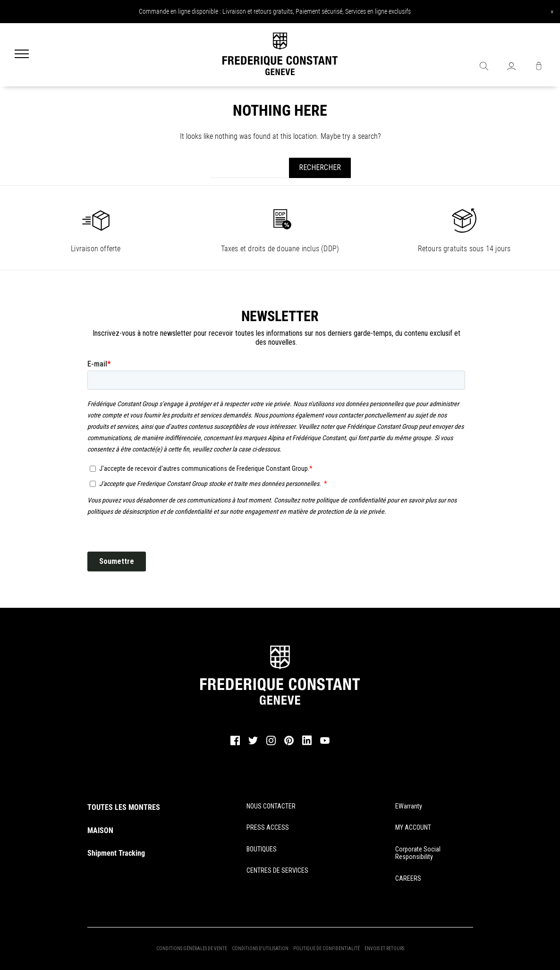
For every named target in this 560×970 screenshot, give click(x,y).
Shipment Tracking (116, 853)
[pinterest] (289, 744)
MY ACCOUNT (413, 827)
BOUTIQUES (262, 849)
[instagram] (271, 744)
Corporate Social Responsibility (418, 853)
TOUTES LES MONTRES (124, 807)
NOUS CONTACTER (271, 806)
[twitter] (253, 743)
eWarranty (409, 806)
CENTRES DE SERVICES (277, 870)
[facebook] (235, 744)
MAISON (100, 830)
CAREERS (408, 878)
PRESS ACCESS (268, 827)
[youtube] (325, 742)
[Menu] (22, 55)
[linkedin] (307, 745)
